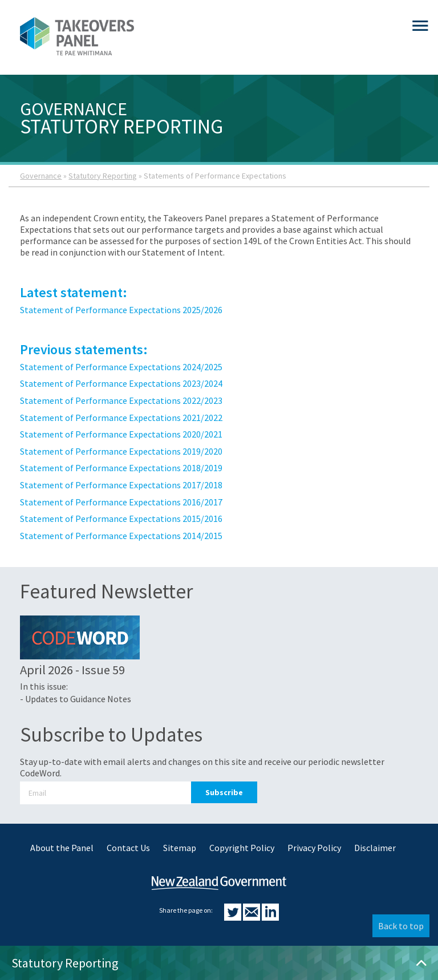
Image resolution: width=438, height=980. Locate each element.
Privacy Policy (314, 848)
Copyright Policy (242, 848)
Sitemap (180, 848)
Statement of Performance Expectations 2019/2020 (121, 451)
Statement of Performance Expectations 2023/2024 (121, 383)
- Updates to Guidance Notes (76, 699)
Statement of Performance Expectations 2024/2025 (121, 367)
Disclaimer (375, 848)
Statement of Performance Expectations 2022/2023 (121, 400)
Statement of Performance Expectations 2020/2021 (121, 434)
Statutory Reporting (103, 176)
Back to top (401, 926)
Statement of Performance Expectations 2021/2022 (121, 418)
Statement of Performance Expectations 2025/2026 (121, 310)
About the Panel (62, 848)
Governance (41, 176)
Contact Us (128, 848)
